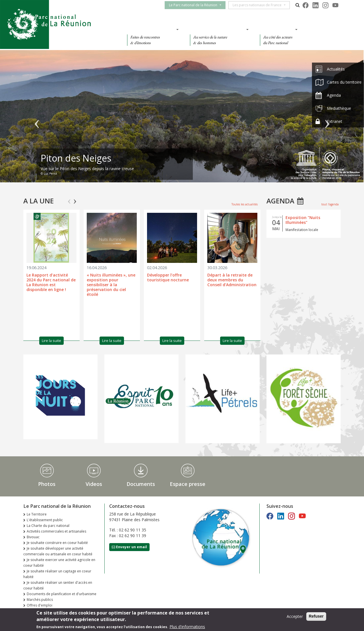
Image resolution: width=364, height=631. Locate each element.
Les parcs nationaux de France (260, 5)
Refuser (316, 616)
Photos (47, 484)
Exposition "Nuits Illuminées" (303, 220)
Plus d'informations (187, 627)
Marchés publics (40, 600)
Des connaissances (217, 29)
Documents (141, 484)
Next (75, 199)
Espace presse (188, 484)
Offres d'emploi (40, 605)
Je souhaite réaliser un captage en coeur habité (57, 574)
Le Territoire (37, 514)
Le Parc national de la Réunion (197, 5)
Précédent (37, 119)
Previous (69, 199)
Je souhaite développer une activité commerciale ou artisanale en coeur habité (58, 551)
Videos (94, 484)
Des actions (277, 29)
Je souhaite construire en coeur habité (57, 543)
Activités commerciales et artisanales (56, 531)
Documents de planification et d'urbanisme (62, 594)
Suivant (327, 119)
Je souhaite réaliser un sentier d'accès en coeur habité (58, 585)
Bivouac (33, 537)
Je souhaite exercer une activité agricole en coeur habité (59, 563)
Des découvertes (151, 29)
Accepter (295, 617)
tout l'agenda (330, 204)
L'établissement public (45, 520)
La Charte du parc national (48, 526)
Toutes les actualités (245, 204)
